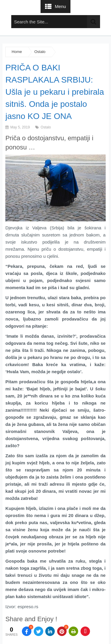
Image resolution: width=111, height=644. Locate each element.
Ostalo (40, 52)
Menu (60, 6)
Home (17, 52)
